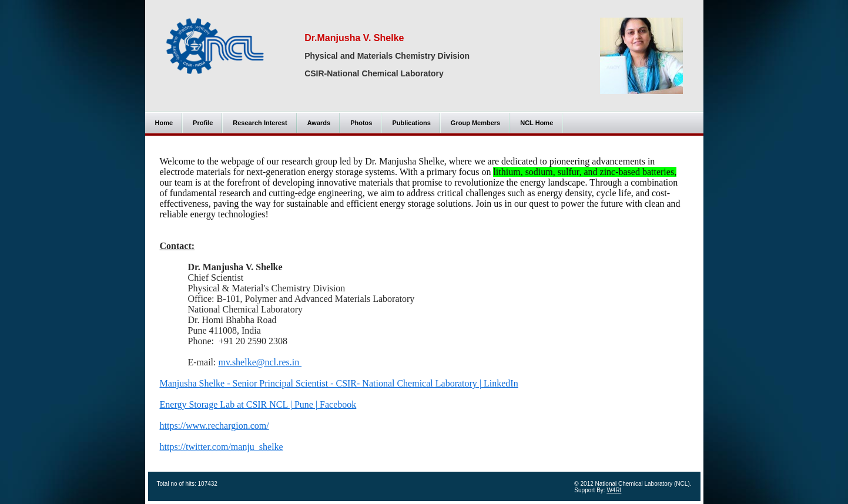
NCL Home (537, 123)
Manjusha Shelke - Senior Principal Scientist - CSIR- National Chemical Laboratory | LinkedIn (339, 383)
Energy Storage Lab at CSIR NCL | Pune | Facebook (258, 404)
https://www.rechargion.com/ (214, 426)
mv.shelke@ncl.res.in (260, 362)
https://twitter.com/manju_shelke (222, 447)
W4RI (614, 490)
